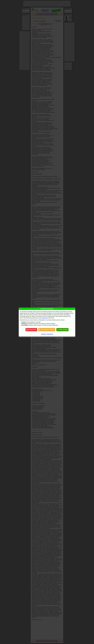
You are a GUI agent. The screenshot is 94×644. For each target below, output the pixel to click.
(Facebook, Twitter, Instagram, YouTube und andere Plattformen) (40, 325)
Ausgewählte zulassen (47, 330)
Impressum (44, 334)
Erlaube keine (31, 330)
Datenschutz (45, 318)
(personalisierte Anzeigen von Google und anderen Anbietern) (38, 324)
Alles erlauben (62, 330)
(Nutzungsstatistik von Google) (31, 322)
